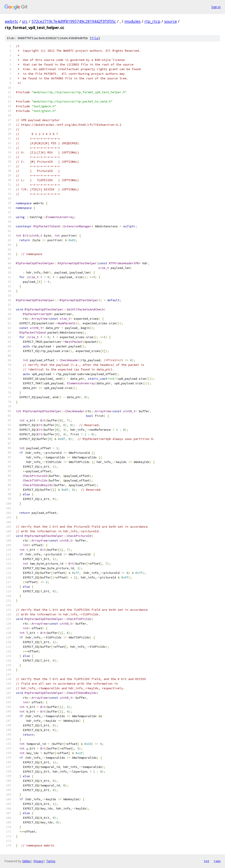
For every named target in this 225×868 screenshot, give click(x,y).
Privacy (38, 861)
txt (207, 861)
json (217, 861)
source (171, 21)
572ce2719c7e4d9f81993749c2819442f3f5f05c (74, 21)
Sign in (216, 7)
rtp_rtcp (152, 21)
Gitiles (26, 861)
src (25, 21)
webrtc (12, 21)
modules (132, 21)
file (95, 38)
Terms (51, 861)
